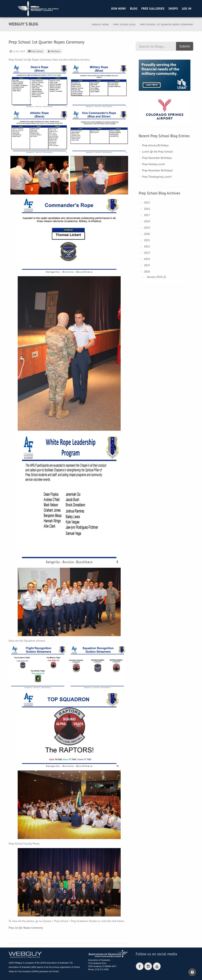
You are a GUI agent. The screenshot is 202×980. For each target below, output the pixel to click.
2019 (147, 228)
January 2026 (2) (156, 277)
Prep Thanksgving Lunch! (157, 177)
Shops (173, 9)
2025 (147, 265)
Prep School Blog (125, 24)
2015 (147, 203)
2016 (147, 209)
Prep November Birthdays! (158, 170)
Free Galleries (153, 9)
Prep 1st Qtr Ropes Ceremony (26, 928)
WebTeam (54, 51)
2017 (147, 215)
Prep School (35, 51)
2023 (147, 253)
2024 (147, 259)
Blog (134, 9)
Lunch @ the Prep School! (158, 152)
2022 (147, 246)
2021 (147, 240)
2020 (147, 234)
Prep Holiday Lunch (154, 164)
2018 (147, 221)
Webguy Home (100, 24)
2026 (147, 272)
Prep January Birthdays (156, 145)
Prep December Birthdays (157, 158)
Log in (187, 9)
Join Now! (119, 9)
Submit (185, 46)
